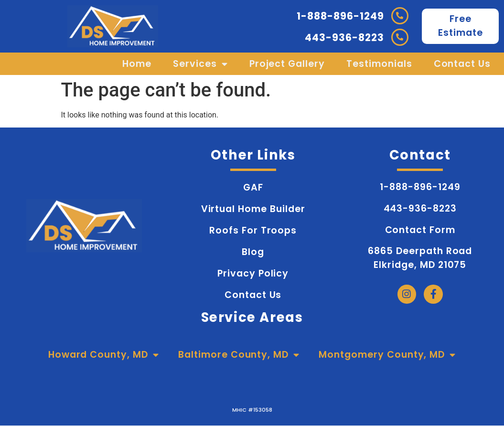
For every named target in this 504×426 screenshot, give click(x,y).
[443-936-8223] (400, 37)
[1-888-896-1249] (400, 16)
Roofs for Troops (253, 230)
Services (200, 64)
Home (137, 64)
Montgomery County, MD (387, 355)
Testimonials (379, 64)
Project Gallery (287, 64)
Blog (253, 252)
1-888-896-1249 (340, 16)
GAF (253, 187)
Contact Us (462, 64)
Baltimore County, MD (239, 355)
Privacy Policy (253, 273)
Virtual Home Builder (253, 209)
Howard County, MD (104, 355)
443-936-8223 (344, 37)
